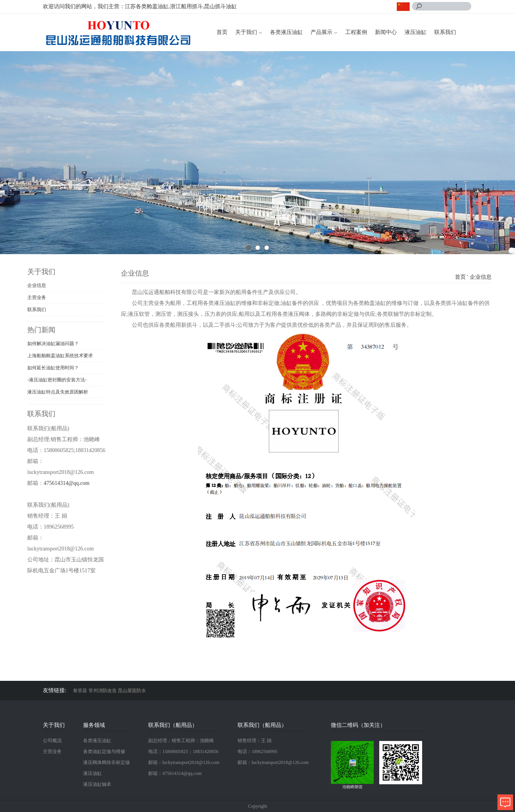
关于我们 (246, 32)
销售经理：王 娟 (255, 741)
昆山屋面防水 (132, 691)
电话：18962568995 (257, 751)
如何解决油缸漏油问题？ (53, 344)
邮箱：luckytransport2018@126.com (184, 762)
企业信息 (37, 285)
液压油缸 (416, 32)
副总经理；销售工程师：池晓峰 (181, 741)
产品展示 (321, 32)
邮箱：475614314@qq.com (175, 773)
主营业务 (37, 297)
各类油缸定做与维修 (104, 751)
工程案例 (356, 32)
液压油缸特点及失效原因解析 (58, 392)
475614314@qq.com (67, 483)
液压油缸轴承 (97, 784)
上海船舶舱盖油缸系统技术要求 (60, 356)
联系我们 (445, 32)
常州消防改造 (103, 691)
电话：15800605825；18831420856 (183, 751)
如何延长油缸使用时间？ (53, 368)
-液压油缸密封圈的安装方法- (57, 380)
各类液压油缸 (286, 32)
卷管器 (80, 691)
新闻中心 (386, 32)
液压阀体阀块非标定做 (107, 762)
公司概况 (52, 741)
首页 (222, 32)
